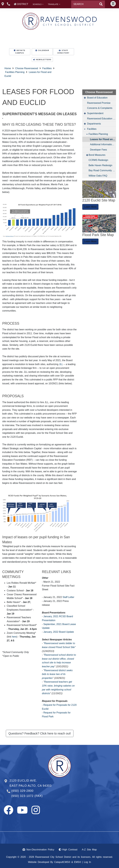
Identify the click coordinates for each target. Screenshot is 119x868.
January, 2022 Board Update (59, 632)
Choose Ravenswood (27, 68)
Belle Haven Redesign (100, 165)
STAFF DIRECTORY (63, 52)
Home (8, 68)
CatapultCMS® (62, 862)
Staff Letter (68, 597)
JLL (61, 364)
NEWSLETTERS (42, 60)
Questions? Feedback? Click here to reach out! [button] (40, 733)
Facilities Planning (15, 72)
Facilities (47, 68)
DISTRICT (23, 4)
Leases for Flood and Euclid (103, 139)
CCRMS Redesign (98, 160)
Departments (94, 124)
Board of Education (97, 98)
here (14, 637)
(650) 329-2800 (22, 791)
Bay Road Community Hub (102, 170)
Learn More (90, 207)
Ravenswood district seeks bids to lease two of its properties (57, 674)
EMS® (77, 862)
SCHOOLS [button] (37, 4)
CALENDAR (42, 50)
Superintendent (95, 113)
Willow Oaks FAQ (98, 176)
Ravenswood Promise (99, 103)
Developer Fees (99, 150)
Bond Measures (97, 155)
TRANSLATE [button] (53, 4)
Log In (87, 862)
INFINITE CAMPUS (20, 52)
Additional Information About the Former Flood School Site (103, 144)
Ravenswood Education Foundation (102, 119)
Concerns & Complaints (100, 108)
